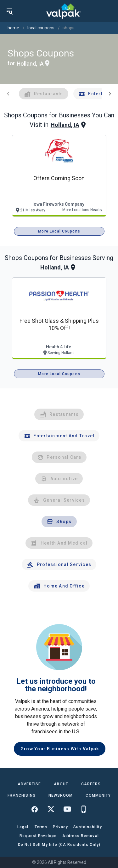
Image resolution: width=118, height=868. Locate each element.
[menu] (9, 11)
